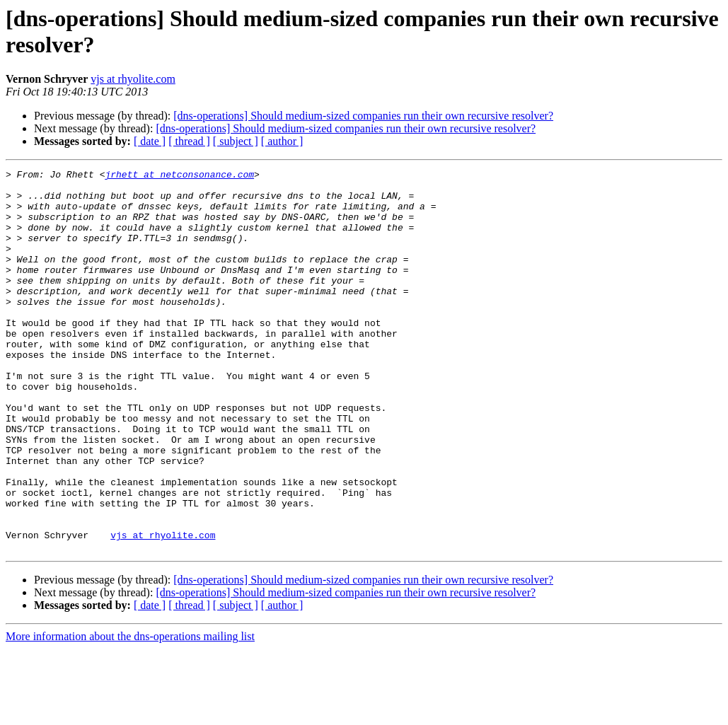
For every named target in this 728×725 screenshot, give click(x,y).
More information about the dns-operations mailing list (130, 713)
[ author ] (282, 141)
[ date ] (150, 141)
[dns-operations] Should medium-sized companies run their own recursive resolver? (363, 116)
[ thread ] (189, 141)
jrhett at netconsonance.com (179, 176)
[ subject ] (236, 141)
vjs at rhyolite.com (133, 79)
